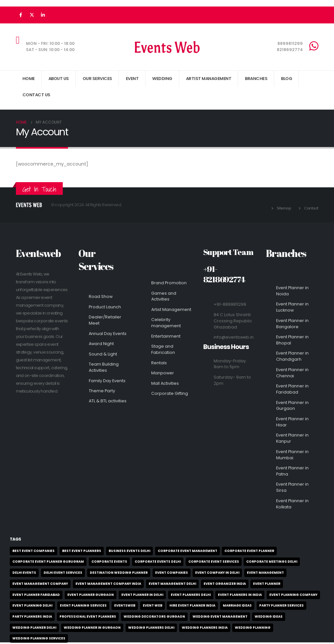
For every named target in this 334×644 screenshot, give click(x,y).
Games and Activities (164, 296)
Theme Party (102, 391)
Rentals (159, 363)
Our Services (97, 79)
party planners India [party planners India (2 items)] (32, 617)
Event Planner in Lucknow (292, 307)
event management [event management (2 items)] (265, 573)
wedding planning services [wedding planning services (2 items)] (39, 638)
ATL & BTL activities (108, 401)
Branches (256, 79)
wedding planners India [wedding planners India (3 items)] (205, 628)
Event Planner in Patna (292, 471)
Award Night (101, 344)
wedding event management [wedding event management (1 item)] (220, 617)
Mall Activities (165, 383)
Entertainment (166, 336)
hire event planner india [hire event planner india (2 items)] (192, 605)
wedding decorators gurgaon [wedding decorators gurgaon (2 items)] (154, 617)
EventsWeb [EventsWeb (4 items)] (125, 605)
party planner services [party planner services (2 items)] (281, 605)
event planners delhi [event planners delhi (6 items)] (191, 595)
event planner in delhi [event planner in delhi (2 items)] (142, 595)
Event (132, 79)
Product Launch (105, 307)
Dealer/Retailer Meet (105, 320)
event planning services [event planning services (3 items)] (83, 605)
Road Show (101, 296)
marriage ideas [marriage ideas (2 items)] (237, 605)
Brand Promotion (169, 283)
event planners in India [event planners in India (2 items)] (240, 595)
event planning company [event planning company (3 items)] (293, 595)
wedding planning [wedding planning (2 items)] (253, 628)
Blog (287, 79)
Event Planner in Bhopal (292, 340)
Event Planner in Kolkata (292, 504)
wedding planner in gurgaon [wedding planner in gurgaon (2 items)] (92, 628)
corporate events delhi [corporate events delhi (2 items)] (158, 562)
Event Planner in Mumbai (292, 455)
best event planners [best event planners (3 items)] (82, 551)
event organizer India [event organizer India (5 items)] (225, 584)
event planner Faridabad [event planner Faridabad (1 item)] (36, 595)
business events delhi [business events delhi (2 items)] (129, 551)
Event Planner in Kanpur (292, 438)
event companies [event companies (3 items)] (172, 573)
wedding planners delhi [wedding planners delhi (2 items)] (151, 628)
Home (29, 79)
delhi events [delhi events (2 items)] (24, 573)
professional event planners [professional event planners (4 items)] (88, 617)
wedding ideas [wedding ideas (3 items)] (269, 617)
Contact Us (36, 95)
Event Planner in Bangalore (292, 324)
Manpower (163, 373)
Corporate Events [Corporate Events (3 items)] (109, 562)
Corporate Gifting (170, 393)
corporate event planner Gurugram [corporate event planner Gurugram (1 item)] (48, 562)
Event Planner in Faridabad (292, 389)
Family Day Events (107, 381)
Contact (311, 208)
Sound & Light (103, 354)
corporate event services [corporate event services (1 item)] (214, 562)
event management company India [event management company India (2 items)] (108, 584)
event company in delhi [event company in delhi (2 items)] (217, 573)
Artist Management (171, 309)
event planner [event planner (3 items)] (267, 584)
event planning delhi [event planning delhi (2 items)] (32, 605)
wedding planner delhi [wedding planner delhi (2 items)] (34, 628)
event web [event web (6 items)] (153, 605)
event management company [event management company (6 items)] (40, 584)
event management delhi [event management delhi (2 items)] (172, 584)
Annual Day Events (108, 334)
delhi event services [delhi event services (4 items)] (63, 573)
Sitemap (284, 208)
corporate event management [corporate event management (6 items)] (187, 551)
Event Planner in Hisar (292, 422)
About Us (59, 79)
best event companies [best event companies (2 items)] (33, 551)
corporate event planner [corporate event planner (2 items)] (249, 551)
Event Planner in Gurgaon (292, 406)
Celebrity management (166, 323)
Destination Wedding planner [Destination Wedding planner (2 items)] (119, 573)
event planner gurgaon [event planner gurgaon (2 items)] (91, 595)
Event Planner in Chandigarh (292, 356)
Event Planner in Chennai (292, 373)
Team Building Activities (104, 367)
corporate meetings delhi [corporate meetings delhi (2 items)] (272, 562)
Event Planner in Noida (292, 291)
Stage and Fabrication (163, 349)
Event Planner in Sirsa (292, 487)
